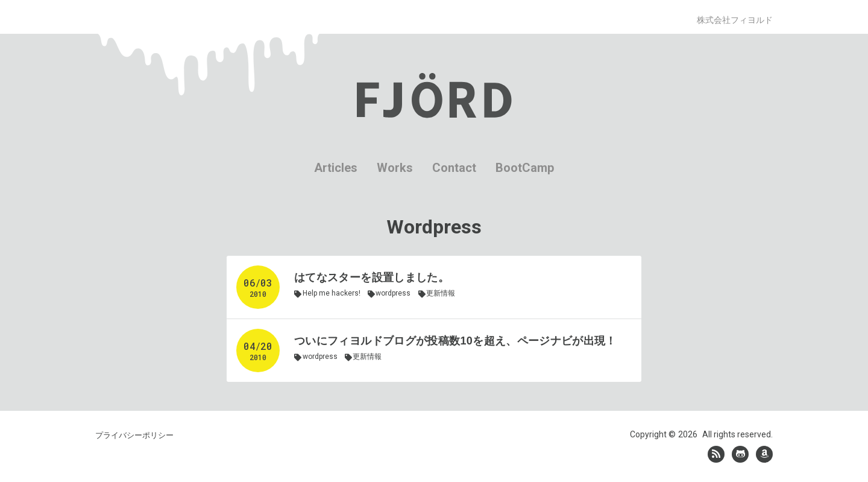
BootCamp (525, 168)
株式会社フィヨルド (735, 20)
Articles (336, 168)
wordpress (393, 293)
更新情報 (441, 293)
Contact (454, 168)
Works (395, 168)
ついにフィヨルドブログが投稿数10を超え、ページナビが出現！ (455, 341)
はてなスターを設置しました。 (372, 277)
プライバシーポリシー (134, 435)
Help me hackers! (332, 293)
